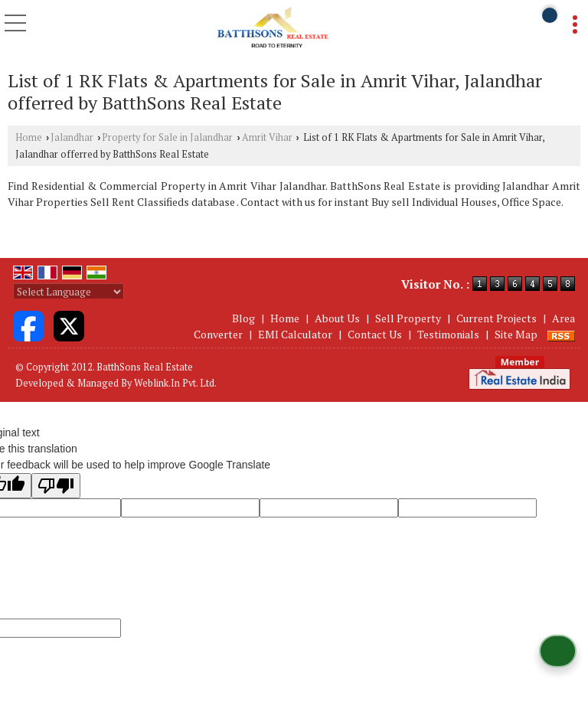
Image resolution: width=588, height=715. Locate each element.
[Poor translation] (56, 486)
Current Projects (497, 318)
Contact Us (375, 334)
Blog (243, 318)
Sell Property (408, 318)
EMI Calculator (295, 334)
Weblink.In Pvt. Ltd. (175, 383)
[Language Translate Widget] (69, 292)
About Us (337, 318)
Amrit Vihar (267, 137)
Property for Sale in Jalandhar (167, 137)
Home (29, 137)
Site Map (516, 334)
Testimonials (448, 334)
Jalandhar (72, 137)
